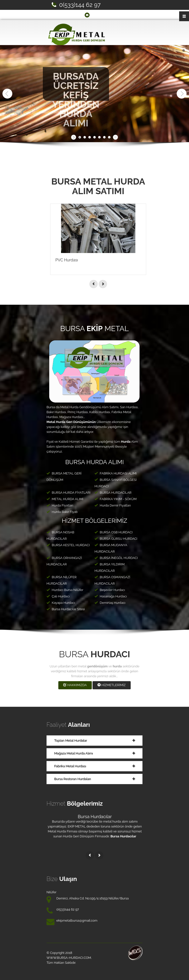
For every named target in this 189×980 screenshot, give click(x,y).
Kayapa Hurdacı (61, 603)
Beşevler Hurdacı (110, 590)
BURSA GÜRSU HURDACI (116, 539)
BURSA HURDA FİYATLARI (69, 493)
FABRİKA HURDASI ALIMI (116, 473)
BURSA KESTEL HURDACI (68, 545)
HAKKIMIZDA (75, 685)
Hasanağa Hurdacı (111, 596)
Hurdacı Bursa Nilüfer (65, 590)
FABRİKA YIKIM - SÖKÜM (116, 499)
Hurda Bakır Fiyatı (62, 512)
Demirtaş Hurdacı (110, 603)
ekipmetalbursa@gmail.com (112, 15)
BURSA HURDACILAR (113, 493)
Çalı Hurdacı (58, 596)
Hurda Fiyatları (60, 505)
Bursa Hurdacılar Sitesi (66, 609)
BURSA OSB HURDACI (114, 532)
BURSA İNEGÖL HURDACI (116, 558)
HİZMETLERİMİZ (112, 685)
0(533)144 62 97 (80, 5)
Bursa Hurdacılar (95, 817)
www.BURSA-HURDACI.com (69, 958)
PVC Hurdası (67, 260)
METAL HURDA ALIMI (65, 499)
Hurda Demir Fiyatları (113, 505)
